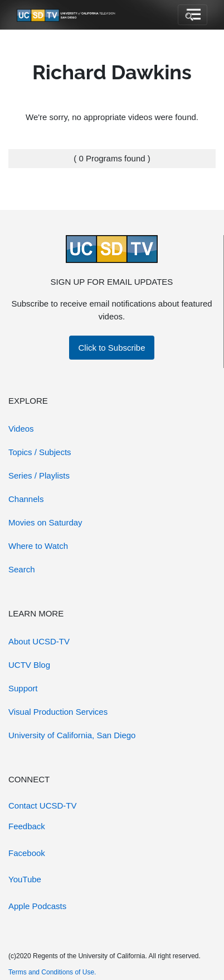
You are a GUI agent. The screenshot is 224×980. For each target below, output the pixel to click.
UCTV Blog (29, 665)
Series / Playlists (39, 475)
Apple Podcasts (37, 906)
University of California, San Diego (72, 735)
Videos (21, 429)
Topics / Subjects (40, 452)
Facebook (27, 853)
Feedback (27, 826)
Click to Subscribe (111, 348)
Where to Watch (38, 546)
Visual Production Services (58, 712)
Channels (26, 499)
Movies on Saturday (45, 522)
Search (22, 569)
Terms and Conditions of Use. (52, 972)
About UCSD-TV (39, 641)
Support (23, 688)
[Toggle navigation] (193, 15)
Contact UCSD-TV (43, 805)
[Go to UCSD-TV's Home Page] (67, 15)
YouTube (25, 879)
